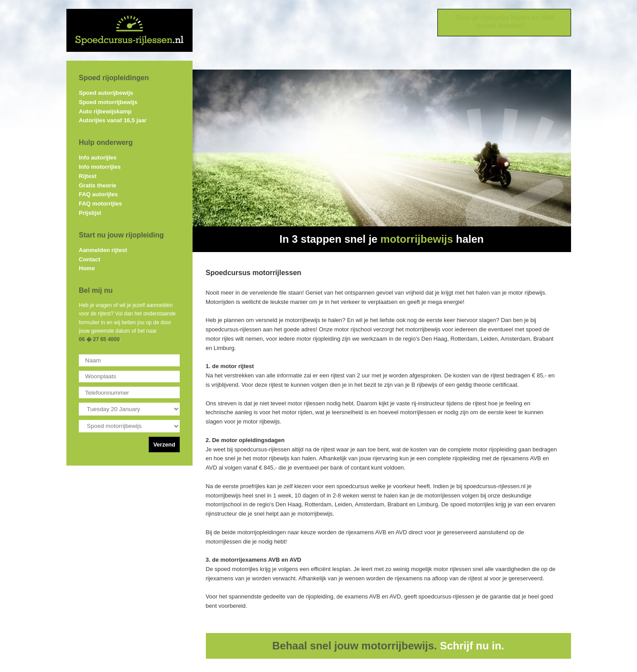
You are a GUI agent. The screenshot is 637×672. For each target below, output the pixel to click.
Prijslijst (90, 213)
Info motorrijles (100, 167)
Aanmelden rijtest (103, 250)
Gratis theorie (98, 185)
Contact (89, 259)
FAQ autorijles (98, 194)
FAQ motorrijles (100, 204)
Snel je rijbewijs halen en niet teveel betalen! (505, 21)
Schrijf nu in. (472, 646)
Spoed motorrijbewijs (108, 102)
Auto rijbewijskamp (105, 111)
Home (87, 268)
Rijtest (88, 176)
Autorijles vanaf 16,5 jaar (113, 120)
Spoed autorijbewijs (106, 93)
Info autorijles (98, 157)
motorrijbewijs (417, 239)
